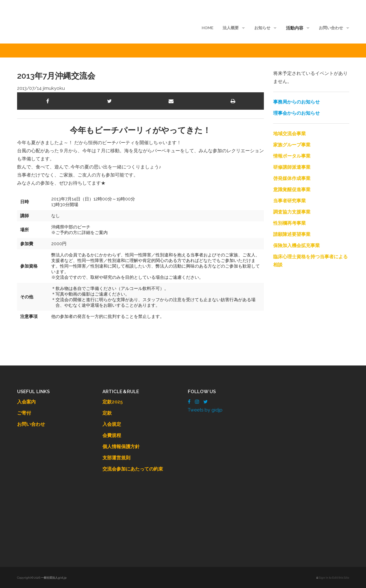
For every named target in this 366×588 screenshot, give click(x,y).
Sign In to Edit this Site (333, 578)
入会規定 (112, 424)
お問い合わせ (331, 28)
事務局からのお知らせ (296, 102)
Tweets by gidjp (205, 410)
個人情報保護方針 (121, 447)
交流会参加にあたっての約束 (133, 469)
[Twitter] (206, 402)
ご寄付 (24, 413)
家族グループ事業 (292, 145)
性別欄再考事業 (289, 223)
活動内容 (295, 28)
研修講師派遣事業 (292, 167)
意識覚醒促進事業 (292, 190)
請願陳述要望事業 (292, 234)
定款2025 (113, 402)
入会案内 (26, 402)
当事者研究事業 (289, 201)
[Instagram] (197, 402)
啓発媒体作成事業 (292, 178)
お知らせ (262, 28)
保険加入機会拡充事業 (296, 246)
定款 (107, 413)
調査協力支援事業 (292, 212)
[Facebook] (189, 402)
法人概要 (231, 28)
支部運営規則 (116, 458)
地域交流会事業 (289, 134)
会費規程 (112, 435)
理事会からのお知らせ (296, 113)
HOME (208, 28)
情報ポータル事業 (292, 156)
